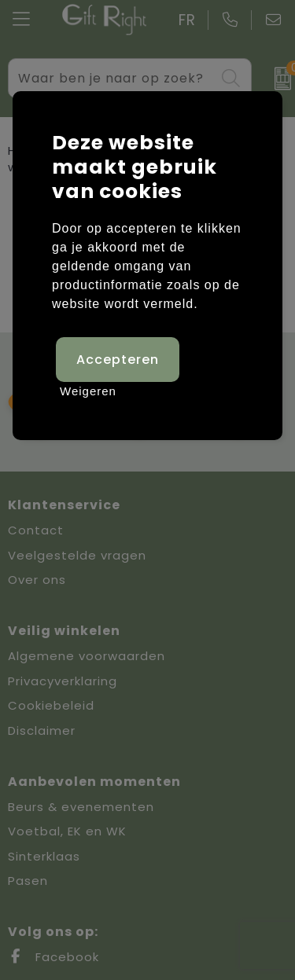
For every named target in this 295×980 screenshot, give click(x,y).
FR (187, 20)
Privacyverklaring (63, 681)
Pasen (28, 881)
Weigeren (88, 391)
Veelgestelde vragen (77, 555)
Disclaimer (42, 730)
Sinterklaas (44, 856)
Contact (36, 530)
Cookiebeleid (51, 705)
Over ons (37, 580)
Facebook (53, 957)
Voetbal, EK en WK (67, 831)
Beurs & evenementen (81, 807)
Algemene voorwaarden (87, 656)
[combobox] (112, 78)
